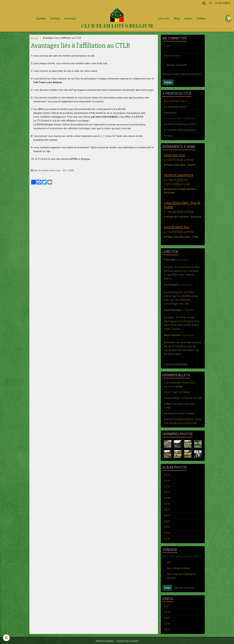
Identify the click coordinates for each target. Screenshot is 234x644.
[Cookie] (6, 638)
